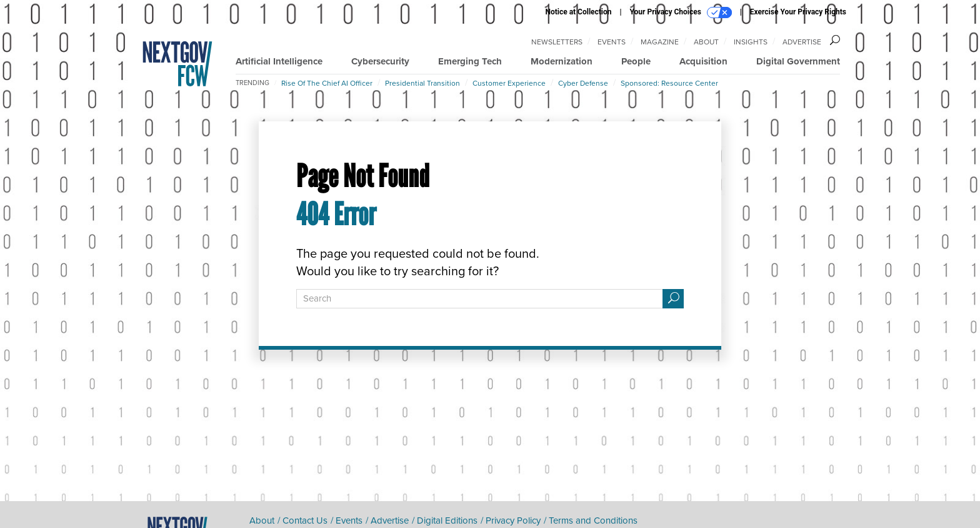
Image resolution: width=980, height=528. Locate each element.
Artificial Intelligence (279, 61)
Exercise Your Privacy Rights (798, 12)
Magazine (660, 42)
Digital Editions (447, 520)
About (706, 42)
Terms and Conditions (593, 520)
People (636, 61)
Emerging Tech (470, 61)
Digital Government (798, 61)
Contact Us (305, 520)
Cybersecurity (380, 61)
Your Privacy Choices (681, 13)
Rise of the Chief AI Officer (327, 83)
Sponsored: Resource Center (669, 83)
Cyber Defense (583, 83)
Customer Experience (509, 83)
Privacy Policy (513, 520)
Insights (751, 42)
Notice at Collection (578, 12)
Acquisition (703, 61)
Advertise (802, 42)
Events (612, 42)
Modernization (562, 61)
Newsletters (557, 42)
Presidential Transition (422, 83)
